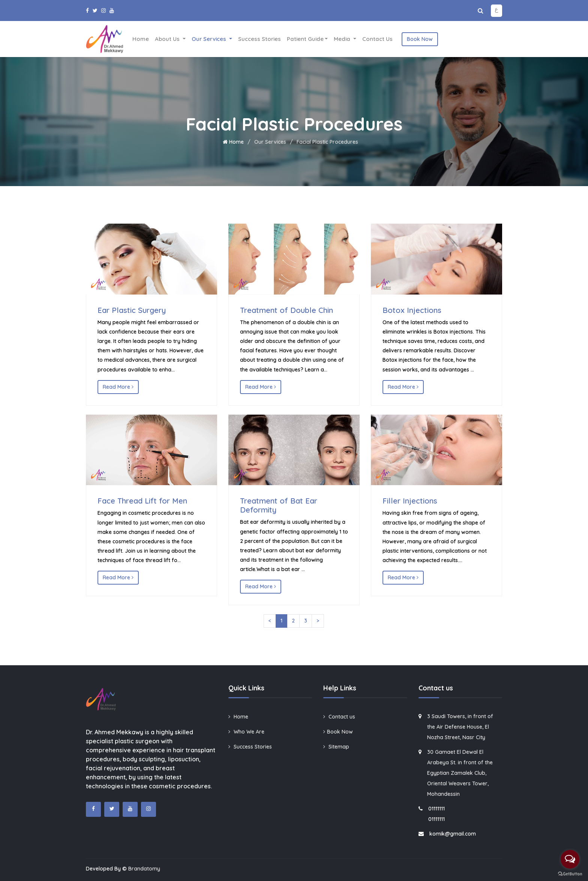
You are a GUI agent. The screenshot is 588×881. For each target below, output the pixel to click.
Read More (118, 387)
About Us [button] (168, 39)
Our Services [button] (210, 39)
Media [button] (343, 39)
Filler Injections (410, 501)
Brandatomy (144, 869)
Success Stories (259, 39)
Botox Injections (412, 310)
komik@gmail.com (453, 834)
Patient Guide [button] (305, 39)
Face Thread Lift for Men (142, 501)
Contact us (377, 39)
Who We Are (246, 732)
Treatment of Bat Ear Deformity (279, 505)
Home (141, 39)
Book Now (420, 39)
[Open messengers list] (570, 859)
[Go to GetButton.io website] (570, 873)
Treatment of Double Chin (286, 310)
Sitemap (336, 747)
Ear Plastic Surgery (132, 310)
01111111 (436, 809)
